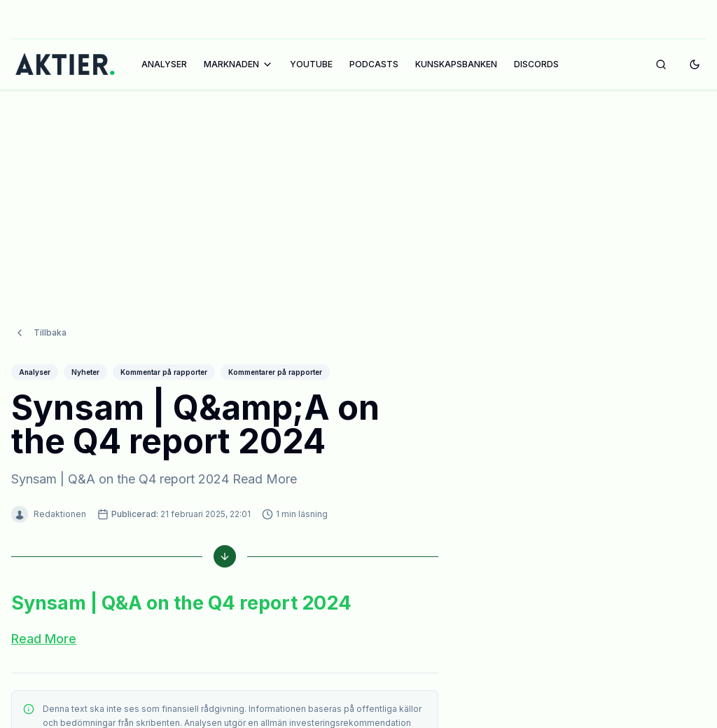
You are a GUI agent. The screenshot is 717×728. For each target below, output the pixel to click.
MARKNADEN (238, 64)
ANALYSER (164, 64)
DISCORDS (536, 64)
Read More (44, 611)
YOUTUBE (311, 64)
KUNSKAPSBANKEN (456, 64)
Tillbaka (40, 305)
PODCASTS (374, 64)
